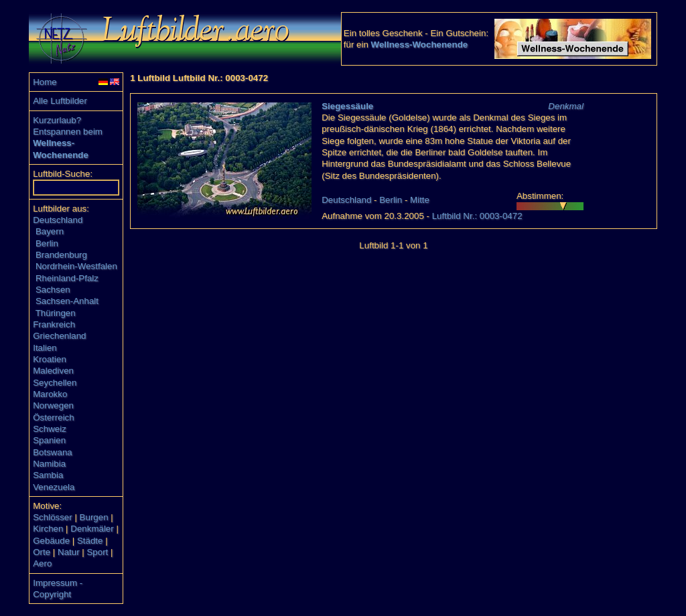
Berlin (47, 243)
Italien (45, 348)
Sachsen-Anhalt (67, 301)
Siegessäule (347, 106)
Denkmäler (92, 529)
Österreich (53, 417)
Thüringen (56, 313)
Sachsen (53, 290)
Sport (97, 552)
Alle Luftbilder (60, 101)
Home (45, 82)
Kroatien (50, 359)
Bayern (50, 231)
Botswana (53, 452)
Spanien (49, 440)
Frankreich (54, 324)
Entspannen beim (68, 132)
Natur (69, 552)
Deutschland (58, 220)
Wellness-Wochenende (420, 45)
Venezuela (54, 487)
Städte (90, 541)
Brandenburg (61, 255)
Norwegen (53, 405)
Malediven (53, 371)
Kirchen (48, 529)
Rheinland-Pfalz (67, 278)
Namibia (49, 464)
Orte (42, 552)
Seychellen (55, 383)
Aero (42, 563)
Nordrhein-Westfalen (76, 266)
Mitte (420, 200)
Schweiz (50, 429)
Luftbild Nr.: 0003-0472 (477, 216)
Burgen (94, 517)
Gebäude (51, 541)
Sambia (48, 475)
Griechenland (59, 336)
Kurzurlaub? (57, 120)
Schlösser (53, 517)
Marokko (50, 394)
